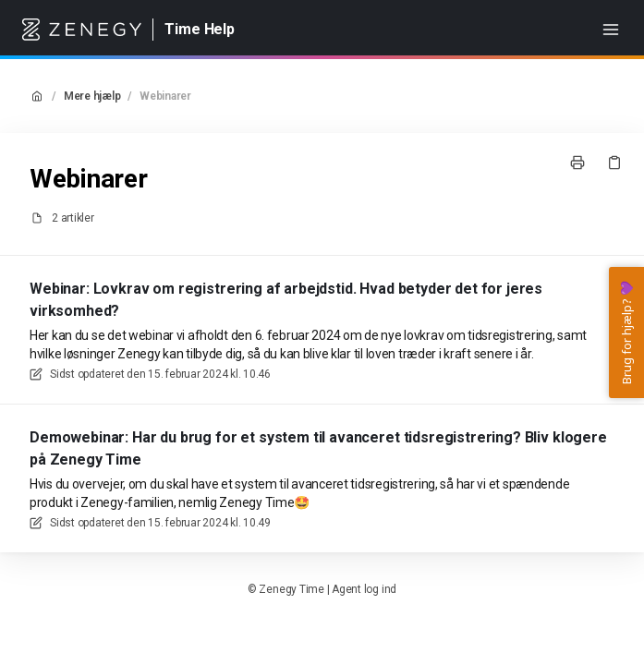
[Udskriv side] (577, 163)
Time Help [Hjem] (200, 29)
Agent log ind (364, 589)
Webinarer (165, 96)
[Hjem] (82, 30)
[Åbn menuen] (611, 30)
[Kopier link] (614, 163)
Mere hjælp (92, 96)
